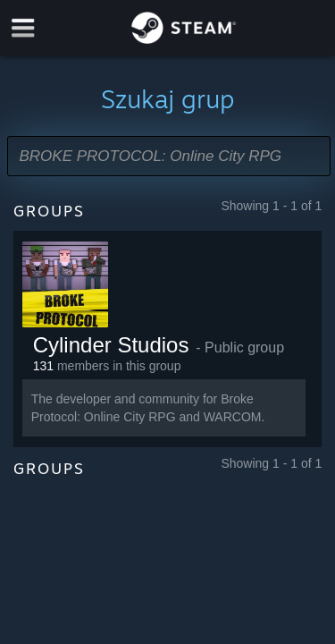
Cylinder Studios (111, 345)
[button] (169, 156)
